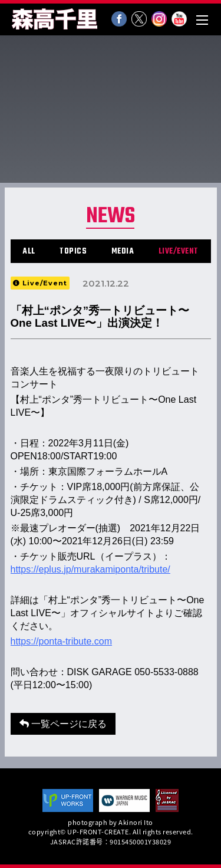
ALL (29, 251)
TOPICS (73, 251)
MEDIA (123, 251)
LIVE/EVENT (179, 251)
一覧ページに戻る (63, 724)
